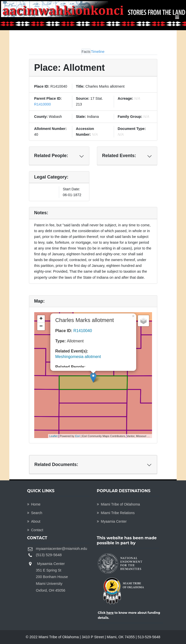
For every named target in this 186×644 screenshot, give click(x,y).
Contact (35, 530)
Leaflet (53, 436)
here (110, 613)
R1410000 (43, 104)
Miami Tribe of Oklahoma (119, 504)
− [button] (41, 327)
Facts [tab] (86, 52)
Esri (78, 436)
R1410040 (83, 331)
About (34, 521)
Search (35, 513)
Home (34, 504)
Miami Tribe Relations (116, 513)
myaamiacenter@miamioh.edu (62, 548)
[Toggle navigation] (177, 17)
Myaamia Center (112, 521)
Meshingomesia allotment (78, 357)
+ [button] (41, 319)
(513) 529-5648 (49, 555)
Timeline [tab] (98, 52)
